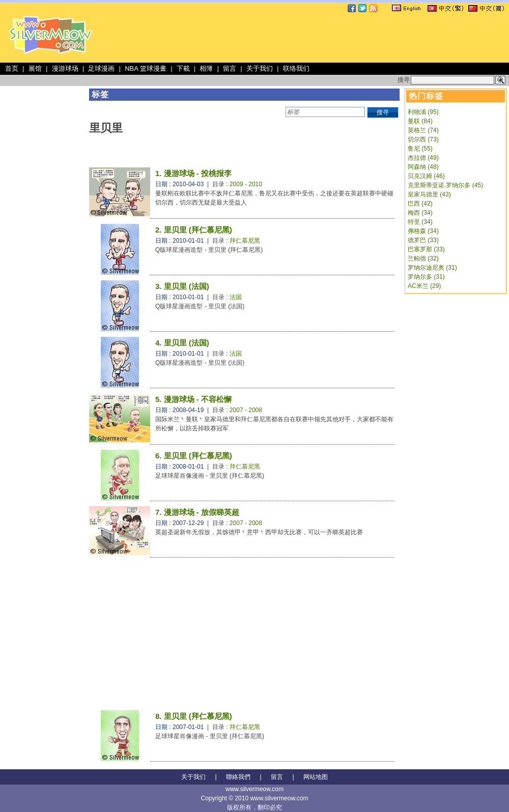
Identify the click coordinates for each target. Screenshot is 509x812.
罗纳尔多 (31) (426, 277)
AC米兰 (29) (424, 286)
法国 (236, 297)
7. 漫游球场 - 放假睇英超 (197, 512)
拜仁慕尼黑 (245, 241)
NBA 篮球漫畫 (146, 68)
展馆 (35, 68)
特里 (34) (420, 222)
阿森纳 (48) (423, 167)
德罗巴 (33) (423, 240)
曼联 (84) (420, 121)
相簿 (206, 68)
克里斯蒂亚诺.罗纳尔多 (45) (445, 185)
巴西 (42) (420, 204)
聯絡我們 (238, 777)
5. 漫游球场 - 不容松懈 (193, 399)
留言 (230, 68)
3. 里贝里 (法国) (182, 286)
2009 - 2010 (246, 184)
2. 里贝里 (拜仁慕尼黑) (194, 230)
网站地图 (316, 777)
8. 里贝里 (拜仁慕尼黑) (194, 716)
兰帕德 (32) (423, 258)
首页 (12, 68)
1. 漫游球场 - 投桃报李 (193, 173)
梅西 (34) (420, 213)
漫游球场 (65, 68)
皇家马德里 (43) (429, 194)
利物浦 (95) (423, 112)
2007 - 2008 (246, 410)
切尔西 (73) (423, 139)
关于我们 (260, 68)
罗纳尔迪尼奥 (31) (432, 268)
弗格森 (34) (423, 231)
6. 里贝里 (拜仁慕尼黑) (194, 456)
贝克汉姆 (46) (426, 176)
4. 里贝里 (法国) (182, 343)
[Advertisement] (188, 80)
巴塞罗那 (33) (426, 249)
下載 (183, 68)
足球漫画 (101, 68)
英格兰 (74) (423, 130)
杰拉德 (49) (423, 158)
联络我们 (296, 68)
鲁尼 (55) (420, 149)
